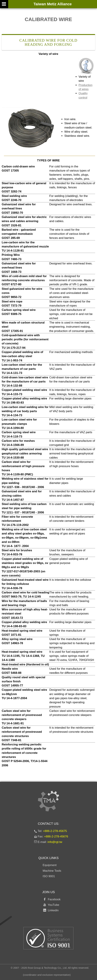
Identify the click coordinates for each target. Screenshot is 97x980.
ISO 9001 (49, 876)
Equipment (50, 865)
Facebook (53, 899)
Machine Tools (52, 871)
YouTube (53, 905)
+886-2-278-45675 (55, 831)
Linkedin (52, 910)
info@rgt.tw (55, 842)
